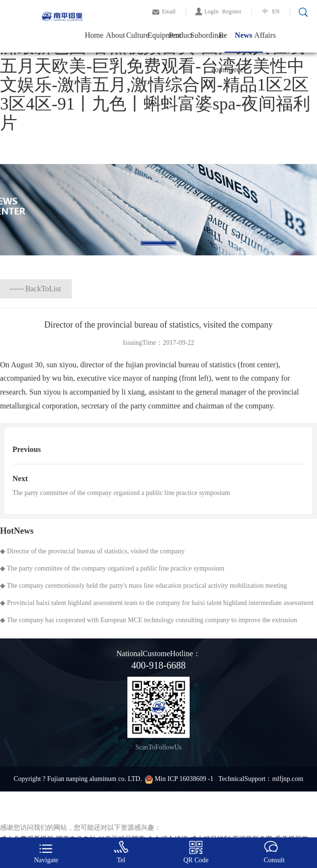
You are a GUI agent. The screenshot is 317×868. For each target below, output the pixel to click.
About (115, 35)
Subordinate (201, 35)
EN (276, 11)
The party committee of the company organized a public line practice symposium (121, 493)
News (243, 35)
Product (180, 35)
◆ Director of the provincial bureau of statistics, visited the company (92, 551)
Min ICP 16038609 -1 (185, 779)
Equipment (158, 35)
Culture (137, 35)
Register (232, 11)
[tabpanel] (158, 210)
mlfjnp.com (288, 779)
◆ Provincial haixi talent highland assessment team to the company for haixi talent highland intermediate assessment (157, 603)
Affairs (265, 35)
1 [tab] (158, 243)
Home (94, 35)
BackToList (43, 289)
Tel (121, 852)
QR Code (196, 852)
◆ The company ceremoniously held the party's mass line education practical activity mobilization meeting (143, 586)
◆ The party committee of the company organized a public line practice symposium (112, 568)
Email (169, 11)
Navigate (46, 852)
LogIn (211, 11)
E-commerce (222, 42)
